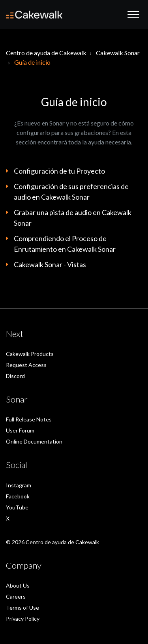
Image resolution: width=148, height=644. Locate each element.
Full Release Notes (29, 419)
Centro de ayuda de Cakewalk (46, 53)
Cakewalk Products (30, 354)
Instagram (19, 485)
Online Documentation (34, 441)
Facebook (18, 496)
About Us (18, 585)
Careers (16, 596)
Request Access (26, 365)
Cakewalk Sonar (118, 53)
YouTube (17, 507)
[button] (133, 15)
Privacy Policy (23, 619)
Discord (15, 376)
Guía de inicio (32, 62)
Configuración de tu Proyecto (59, 171)
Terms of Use (22, 607)
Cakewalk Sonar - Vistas (50, 264)
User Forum (20, 430)
